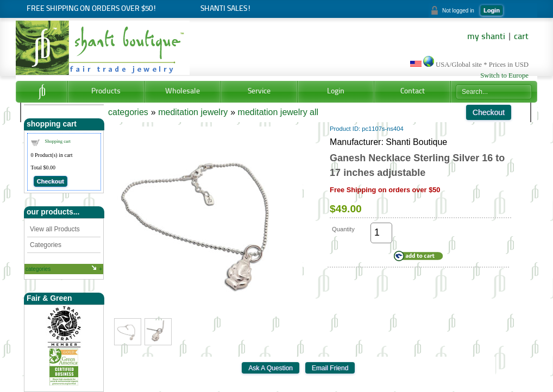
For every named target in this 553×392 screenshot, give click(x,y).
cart (521, 37)
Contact (413, 91)
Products (106, 91)
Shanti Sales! (226, 9)
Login (492, 10)
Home (42, 92)
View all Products (55, 229)
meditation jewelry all (278, 112)
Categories (46, 245)
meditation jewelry (193, 112)
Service (259, 91)
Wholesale (183, 91)
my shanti (486, 37)
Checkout (51, 181)
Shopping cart (58, 141)
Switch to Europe (504, 75)
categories (38, 269)
